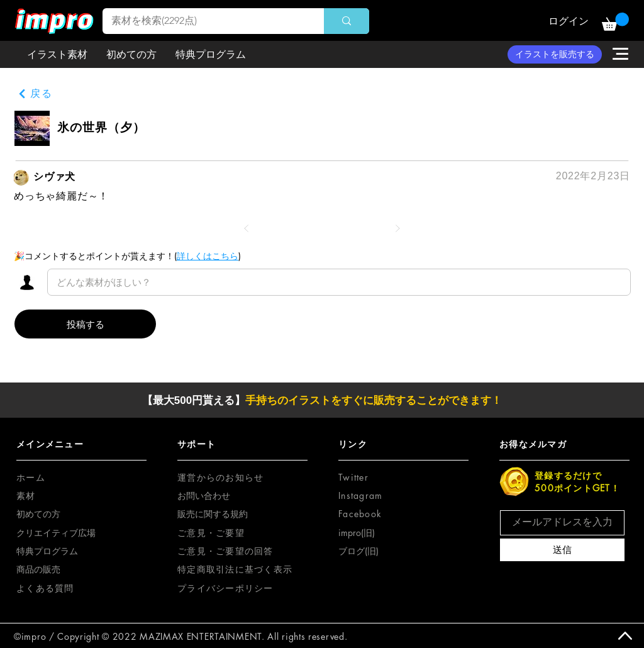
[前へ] (247, 228)
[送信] (562, 550)
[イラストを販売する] (555, 54)
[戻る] (35, 94)
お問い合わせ (204, 495)
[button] (615, 22)
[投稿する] (85, 324)
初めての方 (38, 514)
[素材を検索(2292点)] (204, 21)
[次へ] (397, 228)
